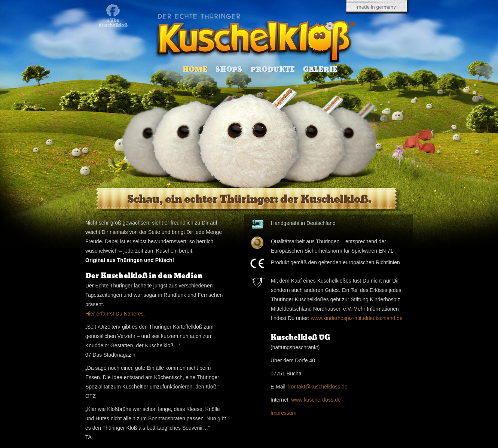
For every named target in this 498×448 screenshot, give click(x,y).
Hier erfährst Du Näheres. (115, 314)
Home (195, 69)
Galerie (320, 69)
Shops (229, 69)
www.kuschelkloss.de (316, 400)
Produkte (273, 69)
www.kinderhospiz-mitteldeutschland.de (357, 318)
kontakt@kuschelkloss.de (318, 387)
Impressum (283, 413)
